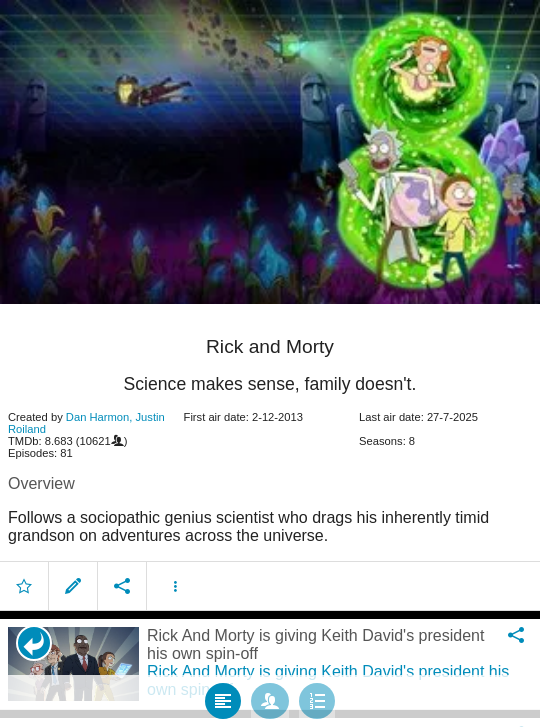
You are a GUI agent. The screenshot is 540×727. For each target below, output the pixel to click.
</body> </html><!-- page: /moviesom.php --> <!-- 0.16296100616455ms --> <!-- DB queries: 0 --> (270, 363)
